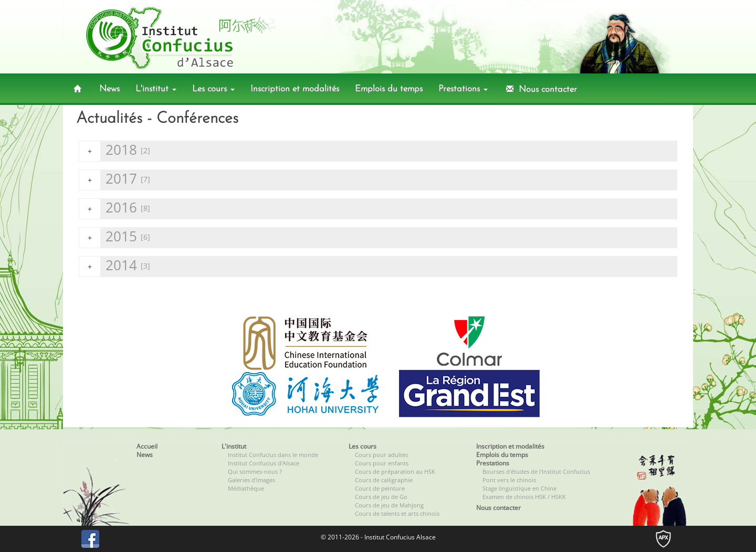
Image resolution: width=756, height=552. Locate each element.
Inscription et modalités (295, 89)
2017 (115, 180)
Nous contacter (540, 89)
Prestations (463, 89)
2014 (115, 266)
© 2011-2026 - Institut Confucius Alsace (378, 537)
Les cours (213, 89)
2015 (115, 237)
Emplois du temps (389, 89)
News (109, 89)
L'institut (156, 89)
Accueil (147, 446)
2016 (115, 209)
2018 (115, 151)
